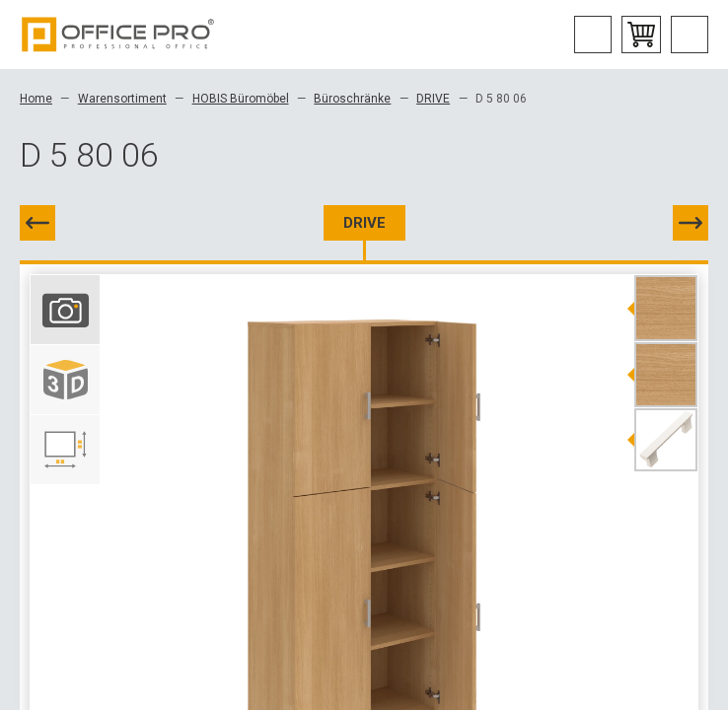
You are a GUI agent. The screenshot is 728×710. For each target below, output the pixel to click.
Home (36, 99)
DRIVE (433, 99)
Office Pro (118, 35)
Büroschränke (352, 99)
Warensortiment (122, 99)
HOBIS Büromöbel (241, 99)
